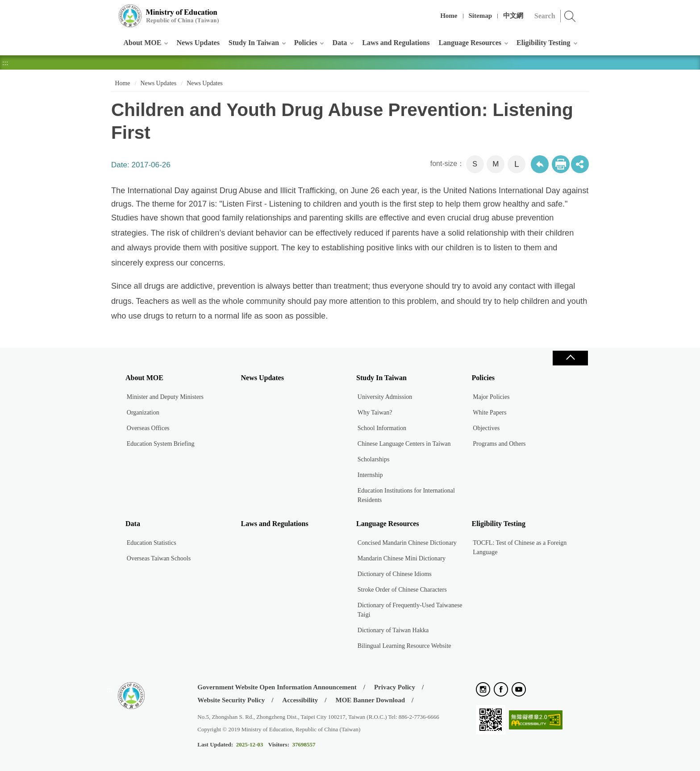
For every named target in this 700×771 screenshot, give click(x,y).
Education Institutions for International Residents (406, 495)
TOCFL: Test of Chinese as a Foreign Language (520, 547)
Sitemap (481, 16)
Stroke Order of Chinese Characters (402, 590)
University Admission (385, 397)
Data (340, 43)
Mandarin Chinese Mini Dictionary (402, 558)
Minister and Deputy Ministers (165, 397)
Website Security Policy (231, 700)
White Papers (490, 412)
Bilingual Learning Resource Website (404, 646)
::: (110, 11)
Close (570, 358)
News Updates (198, 43)
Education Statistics (152, 543)
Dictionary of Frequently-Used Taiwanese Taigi (410, 610)
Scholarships (374, 459)
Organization (143, 412)
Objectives (486, 428)
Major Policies (491, 397)
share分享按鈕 (580, 164)
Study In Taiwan (254, 43)
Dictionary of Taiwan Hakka (393, 630)
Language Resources (470, 43)
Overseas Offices (148, 428)
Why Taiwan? (375, 412)
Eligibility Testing (543, 43)
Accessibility (300, 700)
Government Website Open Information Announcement (277, 687)
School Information (382, 428)
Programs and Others (499, 444)
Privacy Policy (395, 687)
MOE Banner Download (370, 700)
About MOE (143, 43)
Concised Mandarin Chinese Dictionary (407, 543)
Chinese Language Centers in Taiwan (404, 444)
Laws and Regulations (396, 43)
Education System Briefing (161, 444)
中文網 (513, 16)
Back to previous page (540, 164)
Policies (306, 43)
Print (561, 164)
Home (449, 16)
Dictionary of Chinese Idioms (395, 574)
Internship (370, 475)
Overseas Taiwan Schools (159, 558)
